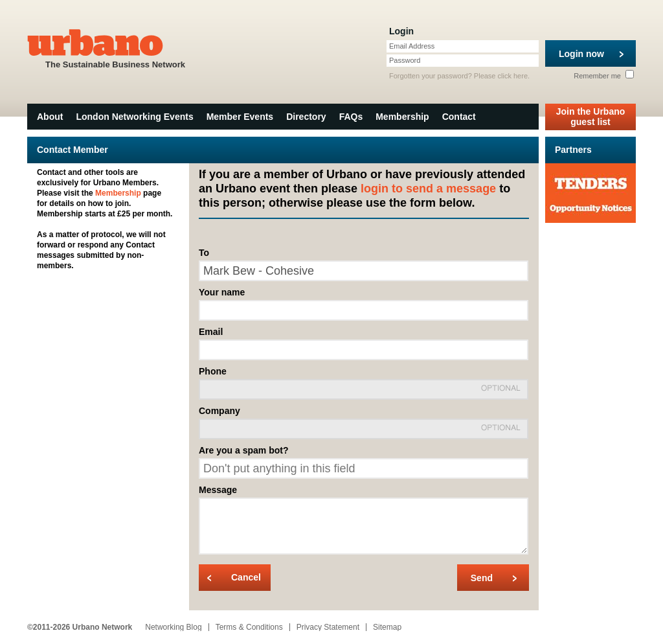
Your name (222, 292)
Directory (306, 117)
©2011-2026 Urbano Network (80, 627)
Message (218, 490)
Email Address (412, 46)
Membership (402, 117)
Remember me (604, 76)
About (50, 117)
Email (211, 332)
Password (405, 60)
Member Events (240, 117)
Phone (213, 371)
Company (219, 411)
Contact (459, 117)
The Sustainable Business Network (115, 48)
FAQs (351, 117)
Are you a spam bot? (243, 450)
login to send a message (428, 189)
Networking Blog (173, 627)
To (204, 253)
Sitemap (387, 627)
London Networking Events (134, 117)
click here (513, 76)
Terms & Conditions (249, 627)
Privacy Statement (328, 627)
